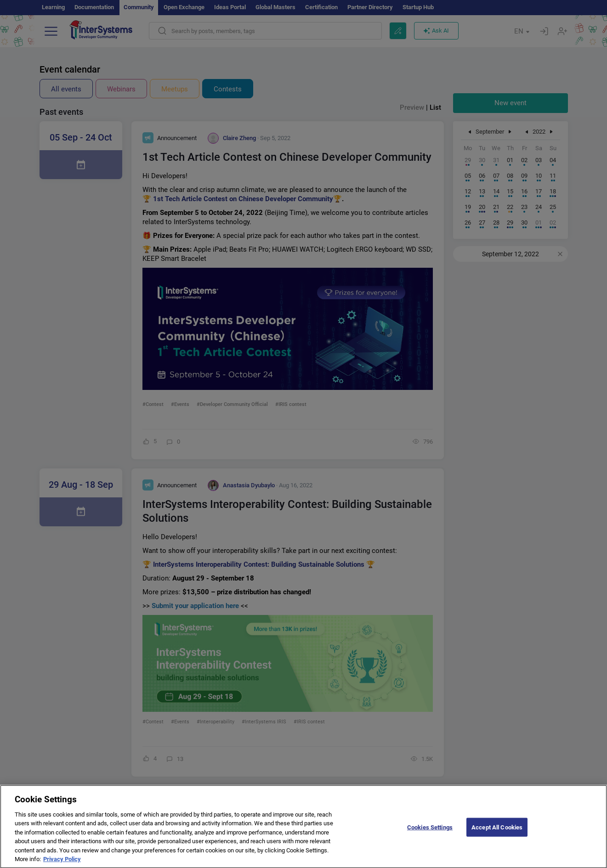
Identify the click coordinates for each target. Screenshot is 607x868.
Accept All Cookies (497, 834)
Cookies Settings (430, 834)
